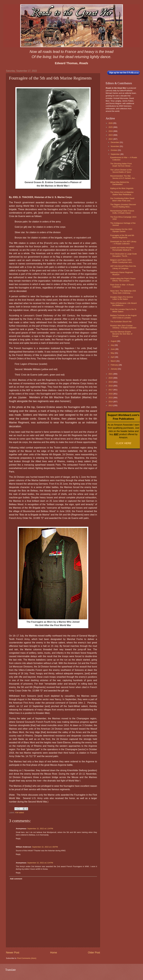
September (115, 154)
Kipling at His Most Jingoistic (122, 188)
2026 (111, 123)
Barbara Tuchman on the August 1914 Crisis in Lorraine (123, 316)
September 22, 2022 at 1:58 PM (45, 847)
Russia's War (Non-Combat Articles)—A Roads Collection (123, 327)
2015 (111, 398)
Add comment (16, 879)
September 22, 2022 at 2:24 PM (40, 863)
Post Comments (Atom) (27, 958)
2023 (111, 135)
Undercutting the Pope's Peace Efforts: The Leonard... (123, 280)
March (113, 361)
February (115, 365)
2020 (111, 378)
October (114, 150)
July (113, 345)
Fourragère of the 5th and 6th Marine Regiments (122, 236)
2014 (111, 402)
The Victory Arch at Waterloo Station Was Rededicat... (122, 193)
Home (54, 953)
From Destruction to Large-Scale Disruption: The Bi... (123, 255)
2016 (111, 394)
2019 (111, 382)
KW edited (20, 813)
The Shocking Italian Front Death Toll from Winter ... (121, 165)
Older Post (94, 953)
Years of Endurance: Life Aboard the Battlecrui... (123, 304)
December (115, 142)
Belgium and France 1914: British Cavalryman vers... (122, 261)
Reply (18, 839)
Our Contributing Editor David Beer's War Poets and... (122, 199)
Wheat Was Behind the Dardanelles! (120, 183)
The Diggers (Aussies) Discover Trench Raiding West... (123, 206)
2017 (111, 390)
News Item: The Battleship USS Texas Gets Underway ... (123, 292)
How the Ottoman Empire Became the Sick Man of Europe (121, 334)
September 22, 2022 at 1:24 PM (40, 829)
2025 (111, 127)
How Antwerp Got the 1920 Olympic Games (121, 230)
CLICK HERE (123, 443)
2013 (111, 405)
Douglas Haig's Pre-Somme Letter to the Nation (121, 298)
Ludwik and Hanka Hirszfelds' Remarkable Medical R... (122, 249)
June (113, 349)
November (115, 146)
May (113, 353)
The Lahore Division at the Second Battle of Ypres (121, 171)
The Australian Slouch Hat (121, 322)
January (114, 369)
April (113, 357)
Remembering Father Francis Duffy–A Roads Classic (122, 212)
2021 (111, 374)
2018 (111, 386)
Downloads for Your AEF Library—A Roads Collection (123, 243)
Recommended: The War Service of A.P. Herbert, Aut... (123, 177)
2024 (111, 131)
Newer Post (13, 953)
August (114, 341)
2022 (111, 139)
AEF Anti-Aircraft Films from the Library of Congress (123, 267)
